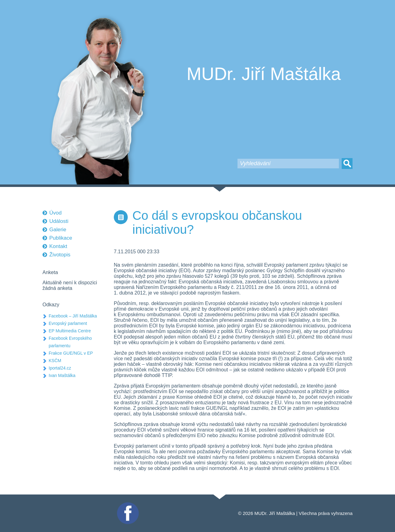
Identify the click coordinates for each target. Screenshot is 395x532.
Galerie (58, 230)
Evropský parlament (68, 323)
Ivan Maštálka (62, 375)
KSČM (55, 361)
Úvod (55, 213)
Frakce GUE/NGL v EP (71, 353)
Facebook (127, 505)
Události (59, 221)
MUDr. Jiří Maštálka (264, 74)
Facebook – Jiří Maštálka (73, 316)
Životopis (60, 255)
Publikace (61, 238)
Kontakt (58, 246)
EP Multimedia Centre (70, 331)
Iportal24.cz (60, 368)
